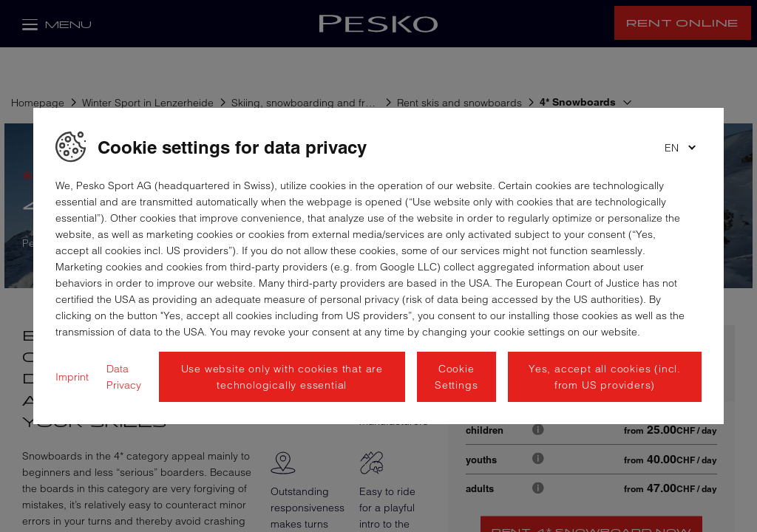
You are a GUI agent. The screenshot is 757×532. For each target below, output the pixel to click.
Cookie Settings (456, 377)
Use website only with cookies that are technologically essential (282, 377)
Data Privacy (124, 377)
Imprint (72, 377)
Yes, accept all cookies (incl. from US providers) (605, 377)
